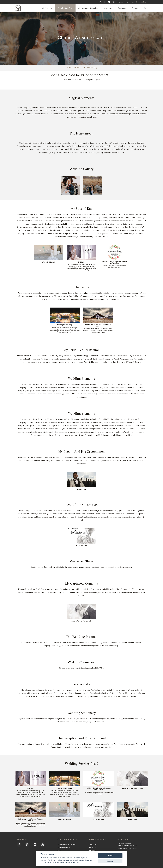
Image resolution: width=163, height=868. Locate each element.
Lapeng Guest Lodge (65, 325)
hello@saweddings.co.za (127, 845)
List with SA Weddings (139, 2)
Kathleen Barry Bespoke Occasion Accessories (115, 263)
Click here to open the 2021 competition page (81, 80)
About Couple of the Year (67, 844)
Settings (110, 861)
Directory (136, 8)
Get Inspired (47, 8)
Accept (110, 856)
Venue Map (93, 847)
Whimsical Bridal (48, 262)
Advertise (92, 851)
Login (127, 2)
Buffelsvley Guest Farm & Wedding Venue (98, 325)
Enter (59, 851)
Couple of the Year (65, 8)
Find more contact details (128, 849)
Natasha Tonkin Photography (81, 621)
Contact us (122, 8)
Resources (108, 8)
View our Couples (64, 847)
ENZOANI (81, 262)
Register (120, 2)
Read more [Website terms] (75, 862)
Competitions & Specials (88, 8)
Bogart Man (82, 489)
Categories (93, 844)
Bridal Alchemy (81, 546)
